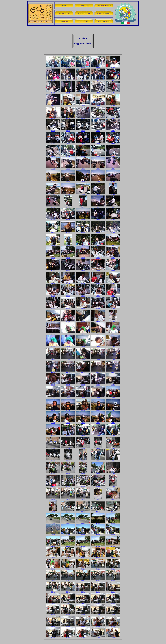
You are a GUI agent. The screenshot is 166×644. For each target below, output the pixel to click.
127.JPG (68, 384)
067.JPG (68, 232)
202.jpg (68, 569)
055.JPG (113, 194)
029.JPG (98, 130)
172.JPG (68, 499)
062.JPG (68, 219)
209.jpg (98, 580)
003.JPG (83, 67)
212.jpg (68, 591)
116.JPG (53, 359)
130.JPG (113, 384)
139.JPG (98, 410)
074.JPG (98, 245)
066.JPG (53, 232)
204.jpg (98, 569)
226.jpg (53, 626)
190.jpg (113, 534)
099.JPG (98, 308)
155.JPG (113, 448)
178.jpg (83, 511)
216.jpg (53, 603)
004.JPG (98, 67)
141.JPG (53, 422)
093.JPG (83, 295)
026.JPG (53, 130)
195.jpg (113, 546)
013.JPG (83, 92)
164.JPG (98, 473)
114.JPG (98, 346)
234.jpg (98, 637)
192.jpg (68, 546)
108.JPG (83, 334)
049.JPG (98, 181)
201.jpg (53, 569)
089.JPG (98, 283)
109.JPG (98, 334)
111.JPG (53, 346)
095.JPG (113, 295)
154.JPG (98, 448)
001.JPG (53, 67)
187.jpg (68, 534)
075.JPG (113, 245)
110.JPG (113, 334)
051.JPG (53, 194)
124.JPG (98, 372)
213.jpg (83, 591)
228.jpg (83, 626)
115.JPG (113, 346)
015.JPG (113, 92)
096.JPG (53, 308)
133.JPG (83, 397)
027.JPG (68, 130)
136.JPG (53, 410)
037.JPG (68, 156)
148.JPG (83, 435)
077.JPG (68, 257)
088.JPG (83, 283)
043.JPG (83, 168)
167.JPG (68, 486)
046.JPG (53, 181)
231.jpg (53, 637)
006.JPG (53, 80)
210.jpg (113, 580)
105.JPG (113, 321)
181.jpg (53, 523)
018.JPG (83, 105)
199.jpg (98, 557)
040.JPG (113, 156)
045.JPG (113, 168)
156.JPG (53, 461)
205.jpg (113, 569)
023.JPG (83, 118)
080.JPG (113, 257)
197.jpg (68, 557)
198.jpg (83, 557)
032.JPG (68, 143)
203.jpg (83, 569)
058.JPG (83, 207)
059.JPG (98, 207)
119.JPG (98, 359)
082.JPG (68, 270)
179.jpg (98, 511)
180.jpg (113, 511)
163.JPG (83, 473)
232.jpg (68, 637)
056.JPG (53, 207)
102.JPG (68, 321)
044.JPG (98, 168)
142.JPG (68, 422)
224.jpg (98, 614)
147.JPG (68, 435)
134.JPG (98, 397)
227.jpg (68, 626)
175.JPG (113, 499)
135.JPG (113, 397)
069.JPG (98, 232)
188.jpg (83, 534)
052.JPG (68, 194)
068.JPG (83, 232)
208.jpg (83, 580)
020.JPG (113, 105)
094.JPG (98, 295)
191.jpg (53, 546)
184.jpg (98, 523)
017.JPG (68, 105)
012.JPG (68, 92)
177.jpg (68, 511)
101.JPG (53, 321)
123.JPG (83, 372)
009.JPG (98, 80)
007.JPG (68, 80)
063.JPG (83, 219)
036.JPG (53, 156)
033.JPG (83, 143)
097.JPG (68, 308)
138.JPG (83, 410)
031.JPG (53, 143)
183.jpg (83, 523)
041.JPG (53, 168)
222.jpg (68, 614)
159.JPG (98, 461)
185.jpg (113, 523)
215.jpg (113, 591)
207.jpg (68, 580)
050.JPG (113, 181)
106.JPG (53, 334)
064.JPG (98, 219)
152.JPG (68, 448)
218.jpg (83, 603)
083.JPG (83, 270)
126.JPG (53, 384)
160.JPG (113, 461)
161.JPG (53, 473)
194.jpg (98, 546)
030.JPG (113, 130)
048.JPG (83, 181)
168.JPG (83, 486)
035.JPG (113, 143)
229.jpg (98, 626)
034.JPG (98, 143)
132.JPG (68, 397)
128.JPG (83, 384)
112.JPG (68, 346)
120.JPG (113, 359)
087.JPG (68, 283)
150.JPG (113, 435)
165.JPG (113, 473)
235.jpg (113, 637)
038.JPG (83, 156)
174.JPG (98, 499)
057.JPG (68, 207)
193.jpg (83, 546)
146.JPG (53, 435)
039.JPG (98, 156)
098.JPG (83, 308)
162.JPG (68, 473)
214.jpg (98, 591)
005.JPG (113, 67)
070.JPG (113, 232)
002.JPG (68, 67)
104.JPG (98, 321)
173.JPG (83, 499)
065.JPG (113, 219)
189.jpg (98, 534)
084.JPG (98, 270)
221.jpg (53, 614)
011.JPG (53, 92)
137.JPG (68, 410)
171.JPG (53, 499)
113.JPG (83, 346)
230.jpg (113, 626)
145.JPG (113, 422)
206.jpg (53, 580)
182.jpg (68, 523)
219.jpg (98, 603)
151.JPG (53, 448)
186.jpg (53, 534)
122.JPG (68, 372)
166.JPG (53, 486)
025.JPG (113, 118)
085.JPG (113, 270)
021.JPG (53, 118)
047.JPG (68, 181)
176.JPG (53, 511)
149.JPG (98, 435)
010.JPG (113, 80)
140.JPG (113, 410)
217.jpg (68, 603)
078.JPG (83, 257)
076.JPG (53, 257)
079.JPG (98, 257)
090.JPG (113, 283)
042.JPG (68, 168)
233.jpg (83, 637)
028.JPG (83, 130)
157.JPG (68, 461)
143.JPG (83, 422)
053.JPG (83, 194)
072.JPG (68, 245)
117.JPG (68, 359)
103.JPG (83, 321)
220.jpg (113, 603)
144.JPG (98, 422)
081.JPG (53, 270)
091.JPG (53, 295)
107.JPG (68, 334)
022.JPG (68, 118)
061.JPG (53, 219)
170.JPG (113, 486)
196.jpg (53, 557)
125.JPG (113, 372)
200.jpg (113, 557)
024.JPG (98, 118)
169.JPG (98, 486)
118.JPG (83, 359)
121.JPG (53, 372)
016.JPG (53, 105)
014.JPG (98, 92)
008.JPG (83, 80)
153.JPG (83, 448)
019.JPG (98, 105)
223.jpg (83, 614)
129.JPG (98, 384)
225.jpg (113, 614)
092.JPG (68, 295)
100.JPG (113, 308)
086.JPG (53, 283)
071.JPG (53, 245)
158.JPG (83, 461)
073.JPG (83, 245)
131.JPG (53, 397)
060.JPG (113, 207)
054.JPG (98, 194)
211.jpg (53, 591)
